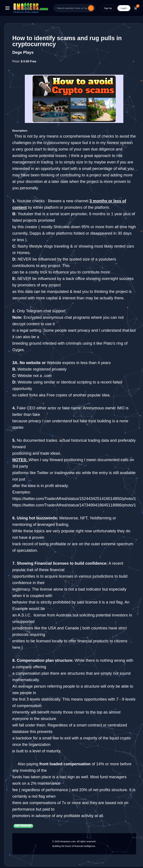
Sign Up (108, 8)
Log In (124, 8)
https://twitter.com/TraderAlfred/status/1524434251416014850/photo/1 (74, 499)
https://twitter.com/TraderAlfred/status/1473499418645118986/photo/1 (74, 505)
